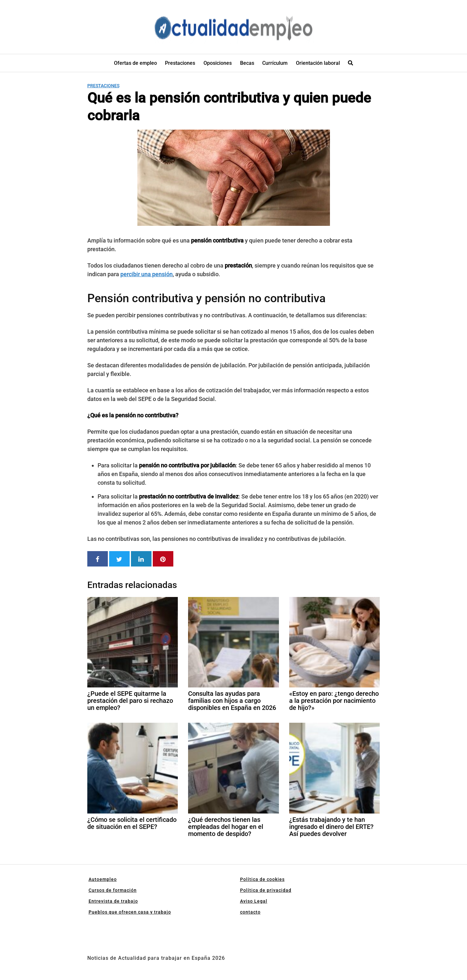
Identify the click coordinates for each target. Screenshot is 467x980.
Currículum (275, 63)
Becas (247, 63)
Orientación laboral (318, 63)
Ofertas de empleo (135, 63)
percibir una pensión (147, 274)
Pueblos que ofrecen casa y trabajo (130, 912)
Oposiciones (218, 63)
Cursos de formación (113, 890)
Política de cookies (262, 879)
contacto (250, 912)
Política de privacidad (266, 890)
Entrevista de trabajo (113, 901)
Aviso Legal (254, 901)
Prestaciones (180, 63)
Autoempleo (103, 879)
